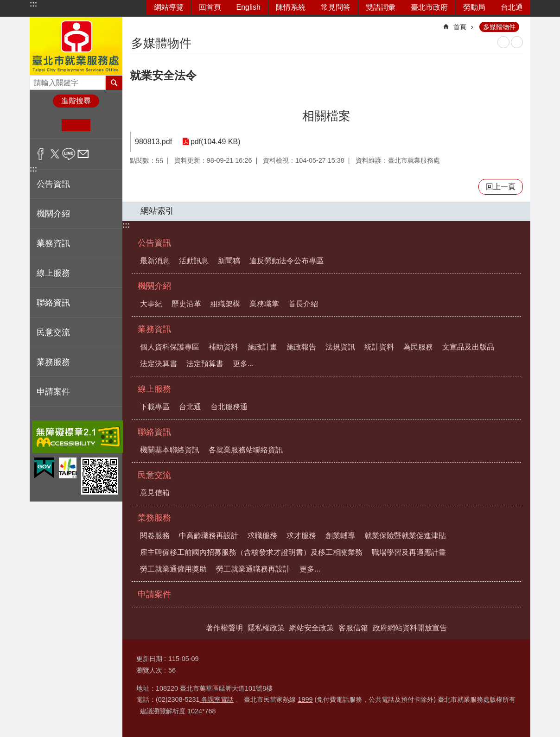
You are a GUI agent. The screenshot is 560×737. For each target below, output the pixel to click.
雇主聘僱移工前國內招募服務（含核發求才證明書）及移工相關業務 (251, 552)
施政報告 (301, 347)
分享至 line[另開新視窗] (69, 154)
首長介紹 (303, 304)
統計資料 (379, 347)
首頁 (460, 27)
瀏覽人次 (149, 670)
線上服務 (154, 389)
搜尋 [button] (114, 83)
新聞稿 (229, 261)
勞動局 (474, 7)
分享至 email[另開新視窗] (83, 154)
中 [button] (76, 125)
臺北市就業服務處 (76, 46)
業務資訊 (154, 329)
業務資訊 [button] (53, 243)
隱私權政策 (266, 628)
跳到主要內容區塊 (5, 5)
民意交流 (154, 475)
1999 (305, 699)
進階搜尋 (76, 101)
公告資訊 (154, 243)
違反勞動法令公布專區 (286, 261)
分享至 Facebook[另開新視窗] (41, 154)
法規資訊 (340, 347)
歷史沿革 (186, 304)
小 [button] (48, 125)
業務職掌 (264, 304)
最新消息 (155, 261)
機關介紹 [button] (53, 214)
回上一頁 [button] (501, 187)
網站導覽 (169, 7)
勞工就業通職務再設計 (253, 569)
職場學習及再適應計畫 (409, 552)
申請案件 (53, 392)
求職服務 (262, 536)
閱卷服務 (155, 536)
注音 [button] (517, 42)
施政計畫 (262, 347)
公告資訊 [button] (53, 184)
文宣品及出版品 (468, 347)
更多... (243, 364)
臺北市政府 (429, 7)
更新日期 (149, 659)
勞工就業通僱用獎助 (173, 569)
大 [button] (105, 125)
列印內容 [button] (503, 42)
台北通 (512, 7)
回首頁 (210, 7)
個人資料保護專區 (170, 347)
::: (33, 4)
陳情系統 (291, 7)
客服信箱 (353, 628)
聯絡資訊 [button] (53, 303)
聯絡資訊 (154, 432)
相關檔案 (326, 116)
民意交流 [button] (53, 332)
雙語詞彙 (381, 7)
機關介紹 (154, 286)
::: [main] (136, 23)
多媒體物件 (499, 27)
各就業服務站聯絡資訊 (246, 450)
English (248, 7)
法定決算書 (159, 364)
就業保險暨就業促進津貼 (405, 536)
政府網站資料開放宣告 (410, 628)
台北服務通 (229, 407)
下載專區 (155, 407)
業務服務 (154, 518)
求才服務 (301, 536)
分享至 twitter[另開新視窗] (55, 154)
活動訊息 (194, 261)
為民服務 (418, 347)
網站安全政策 (312, 628)
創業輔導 (340, 536)
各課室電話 (216, 699)
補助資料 (223, 347)
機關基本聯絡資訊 (170, 450)
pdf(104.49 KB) (215, 142)
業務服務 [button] (53, 362)
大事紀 (151, 304)
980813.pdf (153, 142)
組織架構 (225, 304)
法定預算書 (205, 364)
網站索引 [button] (157, 211)
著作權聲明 (224, 628)
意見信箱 (155, 492)
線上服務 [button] (53, 273)
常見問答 (336, 7)
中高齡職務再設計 (209, 536)
